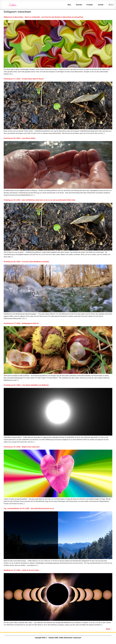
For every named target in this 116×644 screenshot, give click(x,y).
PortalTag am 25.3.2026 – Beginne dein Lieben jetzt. (22, 447)
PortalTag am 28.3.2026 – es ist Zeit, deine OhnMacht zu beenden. (27, 262)
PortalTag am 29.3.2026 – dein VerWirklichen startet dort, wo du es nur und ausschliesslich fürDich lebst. (40, 200)
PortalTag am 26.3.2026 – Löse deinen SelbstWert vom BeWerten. (26, 385)
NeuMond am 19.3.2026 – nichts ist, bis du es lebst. (21, 570)
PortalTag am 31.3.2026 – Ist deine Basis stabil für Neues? (24, 79)
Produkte (90, 5)
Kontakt (101, 5)
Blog (70, 5)
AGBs (61, 638)
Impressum (77, 638)
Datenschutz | (68, 638)
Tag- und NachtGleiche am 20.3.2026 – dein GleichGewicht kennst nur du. (29, 508)
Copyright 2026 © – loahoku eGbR (46, 638)
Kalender (79, 5)
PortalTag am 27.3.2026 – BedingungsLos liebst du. (21, 323)
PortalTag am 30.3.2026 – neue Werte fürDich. (20, 138)
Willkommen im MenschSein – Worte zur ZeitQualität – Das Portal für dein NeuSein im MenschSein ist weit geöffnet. (44, 17)
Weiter (109, 629)
